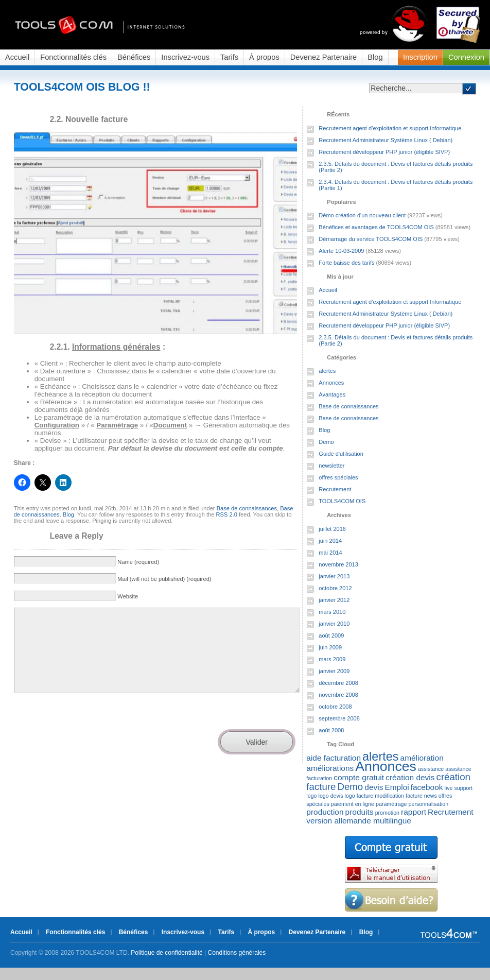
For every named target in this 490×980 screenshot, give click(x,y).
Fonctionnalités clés (73, 57)
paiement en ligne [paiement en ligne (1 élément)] (353, 804)
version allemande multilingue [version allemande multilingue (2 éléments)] (359, 821)
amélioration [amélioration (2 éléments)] (422, 758)
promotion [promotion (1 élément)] (387, 813)
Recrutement (335, 489)
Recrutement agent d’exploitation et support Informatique (390, 128)
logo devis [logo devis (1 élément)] (331, 796)
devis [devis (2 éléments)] (374, 787)
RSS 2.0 (226, 514)
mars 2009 (332, 659)
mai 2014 (330, 553)
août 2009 (331, 635)
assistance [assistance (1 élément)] (431, 769)
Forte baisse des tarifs (346, 263)
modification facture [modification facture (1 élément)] (398, 796)
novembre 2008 (338, 695)
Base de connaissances (247, 508)
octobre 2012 (335, 588)
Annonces (331, 383)
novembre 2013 (338, 564)
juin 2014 (330, 541)
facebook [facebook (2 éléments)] (427, 787)
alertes (327, 371)
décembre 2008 (338, 683)
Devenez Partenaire (324, 57)
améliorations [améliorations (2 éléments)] (330, 768)
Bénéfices (134, 57)
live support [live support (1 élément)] (459, 788)
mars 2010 (332, 612)
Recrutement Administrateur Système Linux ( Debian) (386, 140)
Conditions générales (237, 953)
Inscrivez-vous (185, 57)
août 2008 (331, 730)
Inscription (420, 57)
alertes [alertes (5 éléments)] (380, 757)
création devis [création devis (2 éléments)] (410, 777)
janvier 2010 (334, 624)
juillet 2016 (332, 529)
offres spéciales (338, 477)
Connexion (466, 57)
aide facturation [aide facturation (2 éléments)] (334, 758)
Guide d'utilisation (341, 454)
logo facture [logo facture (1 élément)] (359, 796)
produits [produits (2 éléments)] (360, 812)
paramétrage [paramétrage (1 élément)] (391, 804)
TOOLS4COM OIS (342, 501)
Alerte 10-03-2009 (341, 251)
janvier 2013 (334, 576)
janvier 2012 (334, 600)
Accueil (17, 57)
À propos (264, 57)
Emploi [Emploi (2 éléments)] (397, 787)
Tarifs (229, 57)
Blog (375, 57)
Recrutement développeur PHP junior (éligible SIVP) (384, 152)
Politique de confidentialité (167, 953)
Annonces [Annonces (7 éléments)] (386, 766)
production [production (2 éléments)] (325, 812)
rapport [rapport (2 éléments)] (414, 812)
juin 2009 (330, 647)
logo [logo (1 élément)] (311, 796)
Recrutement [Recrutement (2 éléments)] (450, 812)
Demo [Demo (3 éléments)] (350, 787)
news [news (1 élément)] (431, 796)
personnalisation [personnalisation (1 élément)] (429, 804)
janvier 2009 (334, 671)
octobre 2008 (335, 707)
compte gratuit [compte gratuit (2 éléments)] (359, 777)
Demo (326, 442)
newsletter (331, 466)
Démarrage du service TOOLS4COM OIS (371, 239)
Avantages (332, 394)
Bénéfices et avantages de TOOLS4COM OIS (376, 227)
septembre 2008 (339, 718)
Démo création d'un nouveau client (362, 215)
